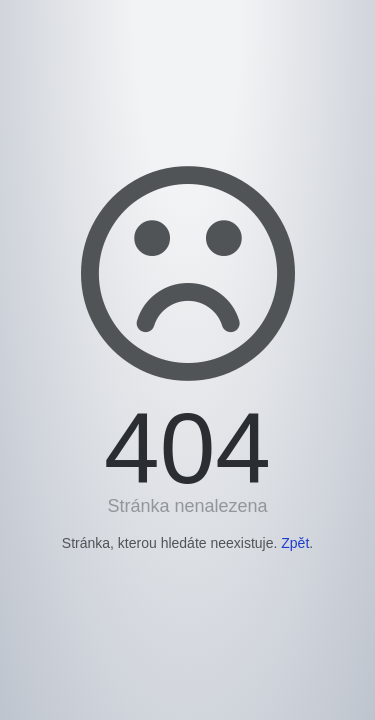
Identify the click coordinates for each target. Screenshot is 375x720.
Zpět (295, 543)
